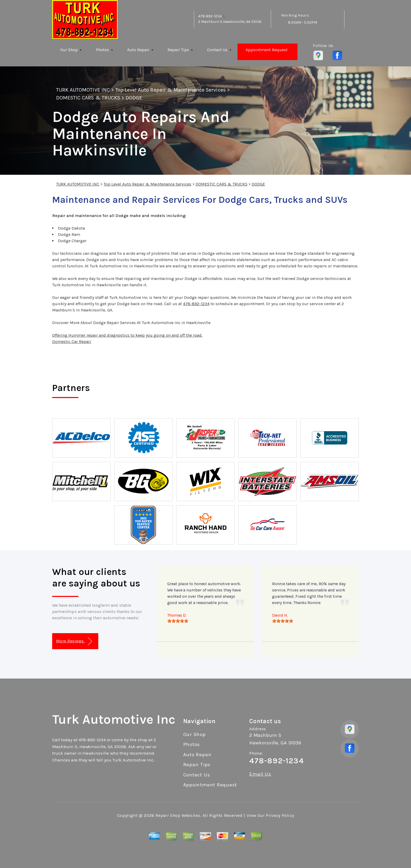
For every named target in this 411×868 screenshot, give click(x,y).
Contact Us (217, 50)
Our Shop (69, 50)
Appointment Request (267, 50)
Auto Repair (138, 50)
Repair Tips (178, 50)
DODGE (134, 98)
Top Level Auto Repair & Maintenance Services (171, 90)
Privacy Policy (280, 815)
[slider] (178, 621)
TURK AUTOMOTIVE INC (83, 90)
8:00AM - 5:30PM (303, 22)
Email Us (260, 774)
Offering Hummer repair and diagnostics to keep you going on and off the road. (127, 335)
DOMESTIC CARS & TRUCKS (88, 98)
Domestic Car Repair (72, 342)
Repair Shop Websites (178, 815)
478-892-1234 (210, 16)
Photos (102, 50)
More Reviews (74, 641)
